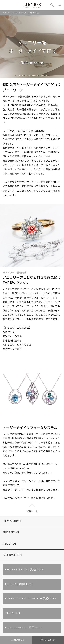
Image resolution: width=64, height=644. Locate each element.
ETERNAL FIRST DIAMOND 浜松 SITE (31, 599)
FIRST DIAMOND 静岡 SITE (24, 628)
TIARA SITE (13, 613)
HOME (5, 13)
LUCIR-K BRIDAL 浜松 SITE (24, 570)
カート (60, 5)
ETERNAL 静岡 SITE (19, 584)
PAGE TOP (32, 511)
